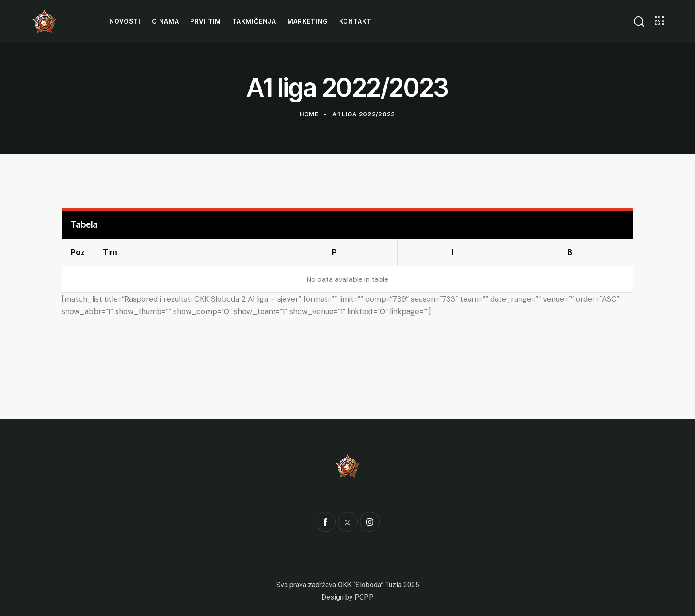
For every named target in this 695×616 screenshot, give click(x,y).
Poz (78, 252)
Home (309, 114)
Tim (110, 252)
